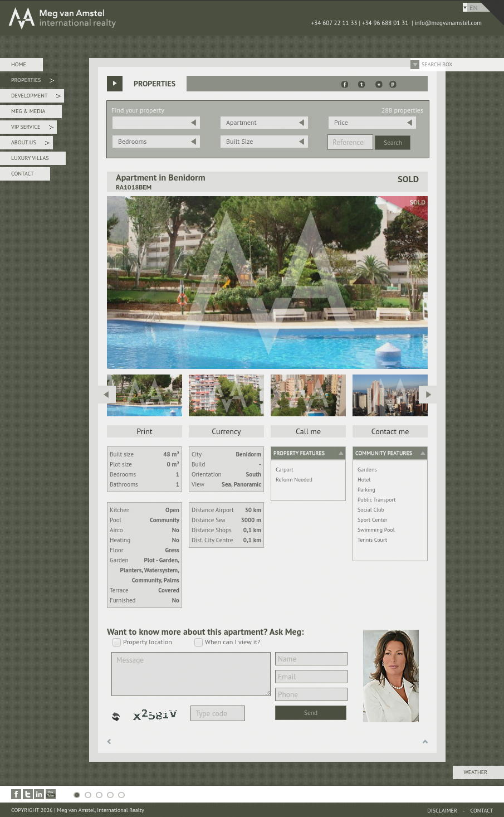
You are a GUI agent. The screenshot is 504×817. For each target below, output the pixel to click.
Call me (308, 431)
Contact (22, 174)
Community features (384, 453)
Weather (476, 772)
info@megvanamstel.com (448, 23)
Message (191, 674)
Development (36, 97)
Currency (226, 431)
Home (19, 64)
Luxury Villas (30, 158)
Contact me (390, 431)
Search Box (437, 64)
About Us (30, 144)
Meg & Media (28, 111)
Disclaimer (442, 811)
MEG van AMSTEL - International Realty (167, 18)
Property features (299, 453)
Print (144, 431)
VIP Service (32, 128)
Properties (33, 82)
